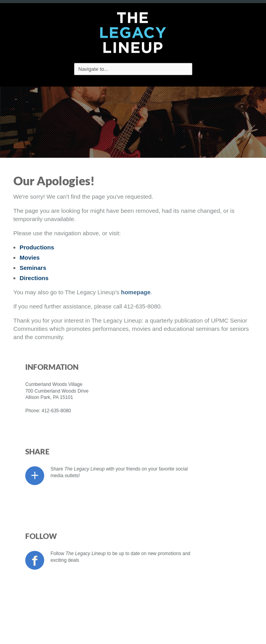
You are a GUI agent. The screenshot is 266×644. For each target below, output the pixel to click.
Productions (37, 247)
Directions (34, 278)
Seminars (33, 268)
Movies (30, 257)
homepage (136, 292)
